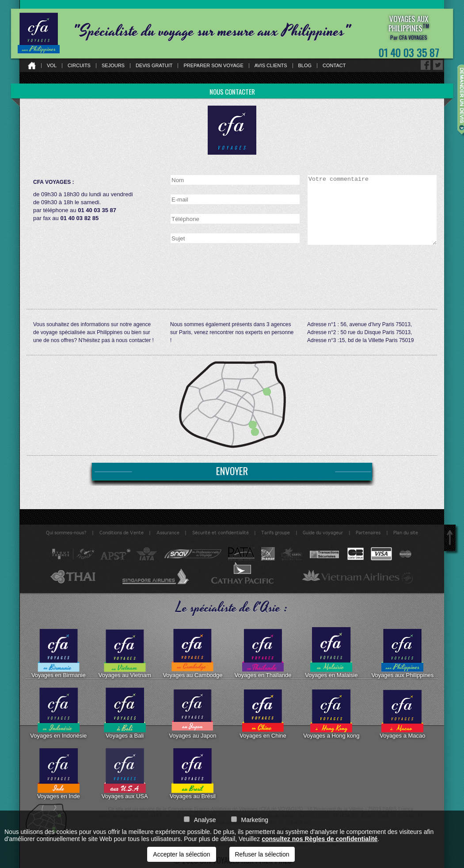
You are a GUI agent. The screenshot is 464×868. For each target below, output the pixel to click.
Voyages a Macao (402, 713)
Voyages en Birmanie (59, 653)
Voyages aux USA (125, 774)
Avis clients (271, 66)
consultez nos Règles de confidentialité (319, 839)
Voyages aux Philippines (402, 653)
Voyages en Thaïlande (263, 653)
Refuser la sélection (262, 854)
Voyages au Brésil (193, 774)
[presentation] (374, 267)
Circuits (79, 66)
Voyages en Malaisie (331, 653)
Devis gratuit (154, 66)
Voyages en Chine (263, 713)
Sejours (113, 66)
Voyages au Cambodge (192, 653)
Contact (334, 66)
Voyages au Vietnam (125, 653)
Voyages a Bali (125, 713)
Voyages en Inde (59, 774)
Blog (305, 66)
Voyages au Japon (192, 713)
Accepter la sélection (181, 854)
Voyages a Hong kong (331, 713)
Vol (52, 66)
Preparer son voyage (213, 66)
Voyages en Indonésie (58, 713)
